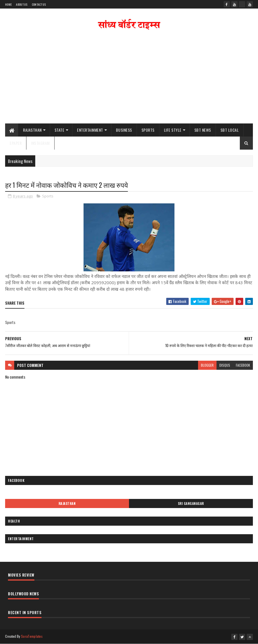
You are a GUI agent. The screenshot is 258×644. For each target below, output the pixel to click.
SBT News (203, 130)
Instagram (40, 143)
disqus (225, 365)
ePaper (16, 143)
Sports (148, 130)
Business (124, 130)
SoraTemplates (32, 636)
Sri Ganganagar (191, 503)
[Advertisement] (129, 78)
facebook (243, 365)
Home (8, 4)
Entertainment (90, 130)
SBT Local (230, 130)
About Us (22, 4)
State (60, 130)
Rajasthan (32, 130)
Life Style (173, 130)
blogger (207, 365)
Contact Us (39, 4)
